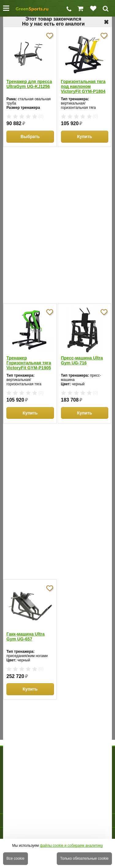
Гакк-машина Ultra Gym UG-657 (25, 636)
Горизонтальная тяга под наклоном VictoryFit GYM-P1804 (83, 86)
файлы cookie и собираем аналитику (71, 846)
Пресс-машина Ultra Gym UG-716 (82, 360)
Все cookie (15, 858)
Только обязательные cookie (84, 858)
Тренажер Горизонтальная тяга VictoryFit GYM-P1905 (29, 363)
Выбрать (30, 137)
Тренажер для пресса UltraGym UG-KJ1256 (29, 84)
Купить (84, 137)
